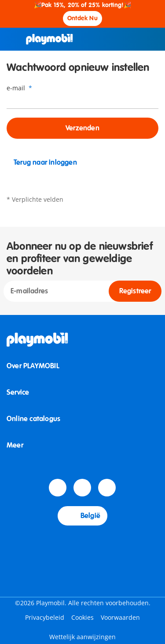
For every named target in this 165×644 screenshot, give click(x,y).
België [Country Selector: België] (82, 516)
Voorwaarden (120, 617)
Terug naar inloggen (42, 163)
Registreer (135, 291)
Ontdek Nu (82, 18)
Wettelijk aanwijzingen (82, 637)
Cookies (82, 617)
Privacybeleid (45, 617)
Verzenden (82, 128)
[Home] (49, 39)
